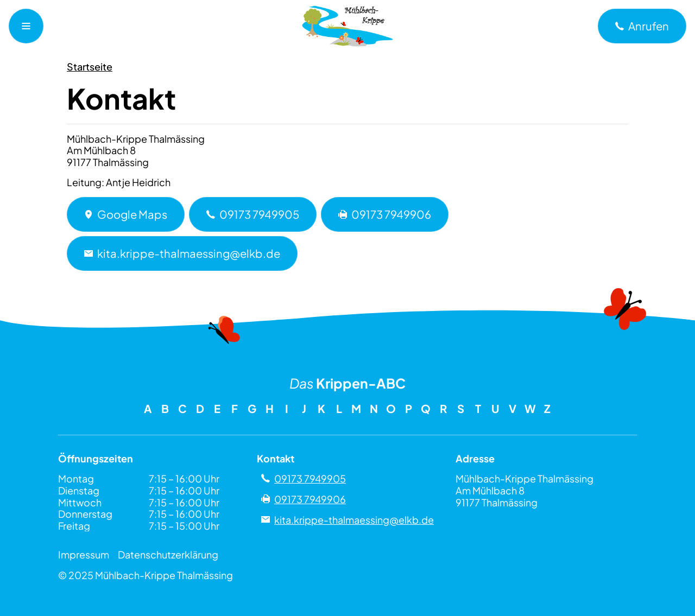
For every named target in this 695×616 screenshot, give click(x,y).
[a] (642, 26)
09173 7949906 (385, 214)
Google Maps (126, 214)
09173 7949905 (253, 214)
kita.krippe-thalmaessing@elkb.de (182, 253)
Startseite (90, 66)
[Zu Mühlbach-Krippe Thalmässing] (347, 26)
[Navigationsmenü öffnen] (26, 26)
